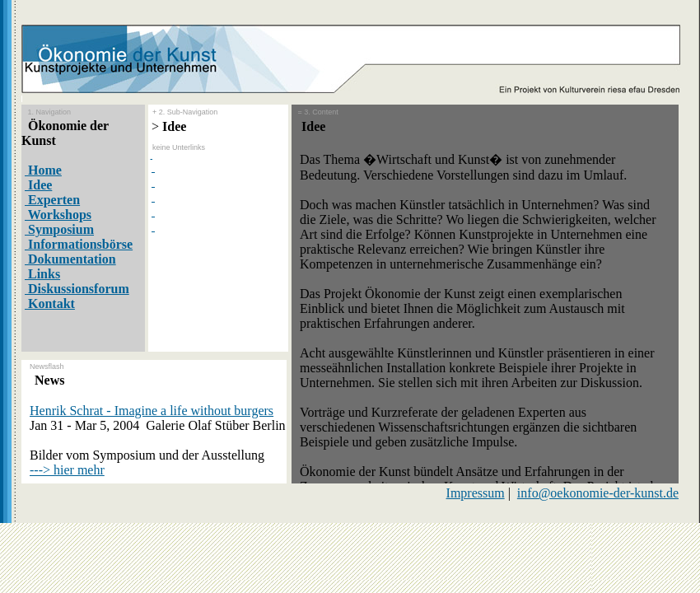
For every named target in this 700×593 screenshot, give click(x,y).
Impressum (476, 493)
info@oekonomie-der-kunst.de (598, 493)
